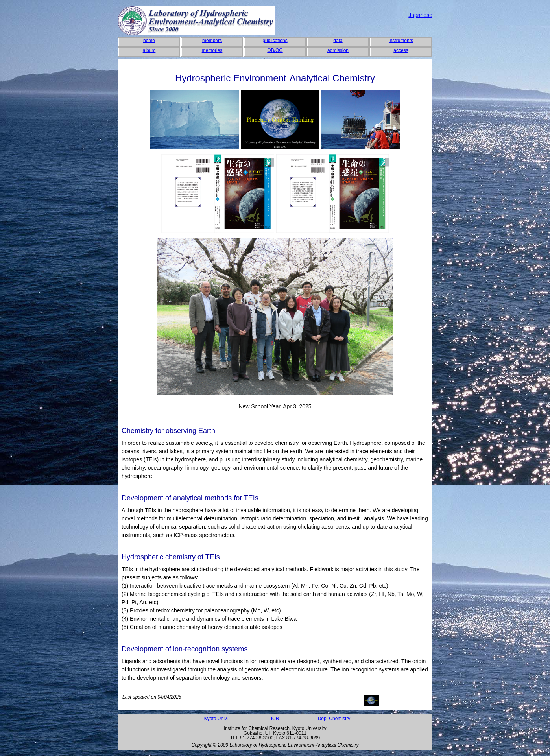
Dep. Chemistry (334, 719)
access (401, 50)
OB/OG (275, 50)
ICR (275, 719)
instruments (401, 41)
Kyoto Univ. (216, 719)
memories (212, 50)
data (338, 41)
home (149, 41)
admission (338, 50)
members (212, 41)
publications (275, 41)
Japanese (420, 15)
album (149, 50)
